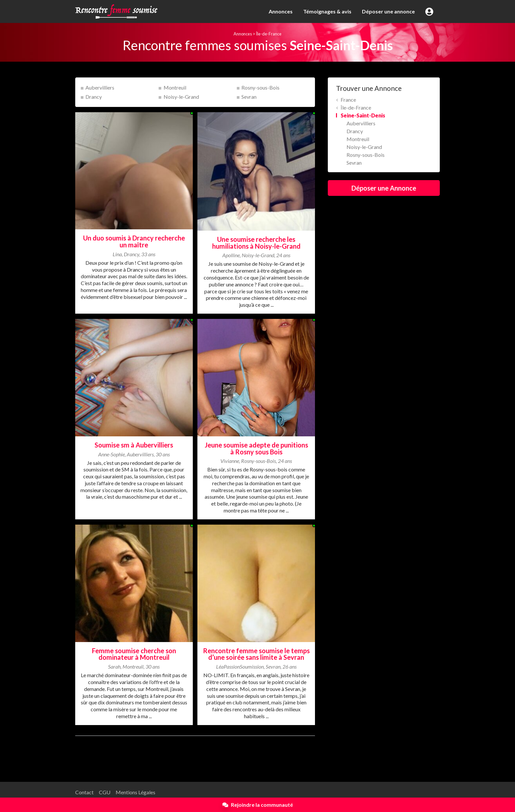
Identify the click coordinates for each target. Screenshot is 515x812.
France (348, 100)
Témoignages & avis (327, 11)
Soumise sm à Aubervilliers (134, 445)
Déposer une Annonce (384, 188)
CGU (105, 792)
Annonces (281, 11)
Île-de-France (269, 34)
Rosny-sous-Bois (260, 87)
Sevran (249, 97)
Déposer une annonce (388, 11)
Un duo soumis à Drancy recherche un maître (134, 241)
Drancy (94, 97)
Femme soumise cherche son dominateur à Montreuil (134, 654)
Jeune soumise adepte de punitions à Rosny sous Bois (256, 448)
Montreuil (175, 87)
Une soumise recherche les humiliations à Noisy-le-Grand (256, 243)
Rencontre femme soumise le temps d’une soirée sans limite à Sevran (256, 654)
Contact (84, 792)
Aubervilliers (100, 87)
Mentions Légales (135, 792)
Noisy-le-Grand (181, 97)
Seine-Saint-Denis (363, 115)
